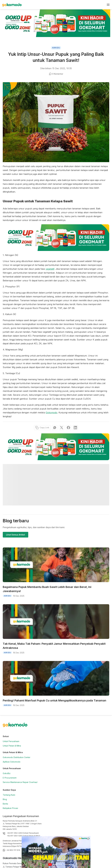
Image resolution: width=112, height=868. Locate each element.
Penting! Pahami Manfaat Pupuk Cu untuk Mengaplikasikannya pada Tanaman (54, 700)
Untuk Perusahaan (11, 741)
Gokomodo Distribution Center (17, 757)
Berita (5, 804)
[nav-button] (108, 5)
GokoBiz (7, 773)
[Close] (88, 839)
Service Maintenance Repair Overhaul (20, 782)
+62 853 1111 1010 (13, 850)
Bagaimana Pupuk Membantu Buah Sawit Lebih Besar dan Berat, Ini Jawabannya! (47, 589)
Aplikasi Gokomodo (12, 762)
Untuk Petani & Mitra (12, 746)
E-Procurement (10, 778)
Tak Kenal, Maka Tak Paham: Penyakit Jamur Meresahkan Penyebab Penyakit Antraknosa (54, 646)
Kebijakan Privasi (10, 808)
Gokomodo (52, 413)
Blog (5, 799)
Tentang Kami (9, 795)
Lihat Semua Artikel (15, 535)
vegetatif (50, 269)
